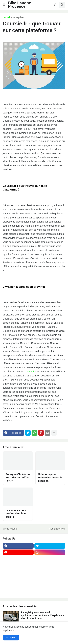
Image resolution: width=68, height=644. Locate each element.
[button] (4, 5)
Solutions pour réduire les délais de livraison (50, 477)
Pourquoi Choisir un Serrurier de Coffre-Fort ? (18, 477)
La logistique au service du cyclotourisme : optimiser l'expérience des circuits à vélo (43, 615)
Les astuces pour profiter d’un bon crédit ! (16, 513)
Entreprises (19, 17)
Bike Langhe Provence (20, 5)
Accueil (6, 17)
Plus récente (11, 529)
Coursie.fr (29, 371)
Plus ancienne (56, 529)
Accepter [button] (11, 638)
